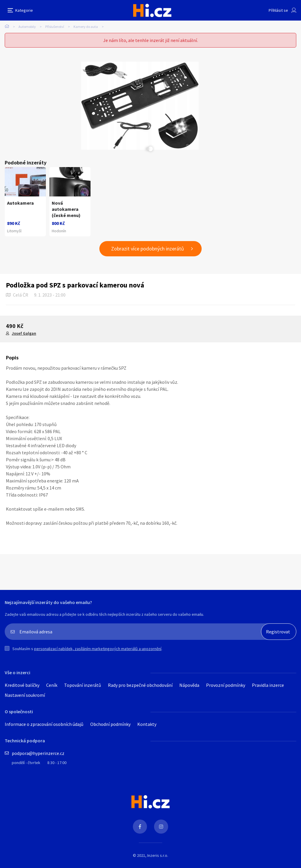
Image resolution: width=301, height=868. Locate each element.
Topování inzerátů (83, 773)
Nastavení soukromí (25, 783)
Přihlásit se (278, 10)
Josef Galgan (24, 421)
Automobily (27, 27)
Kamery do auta (86, 27)
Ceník (52, 773)
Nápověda (189, 773)
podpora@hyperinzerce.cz (38, 841)
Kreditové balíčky (22, 773)
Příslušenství (55, 27)
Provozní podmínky (226, 773)
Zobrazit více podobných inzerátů (148, 337)
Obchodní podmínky (110, 812)
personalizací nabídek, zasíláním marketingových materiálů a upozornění (98, 737)
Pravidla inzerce (268, 773)
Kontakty (147, 812)
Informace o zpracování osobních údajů (44, 812)
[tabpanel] (64, 106)
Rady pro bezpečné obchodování (140, 773)
